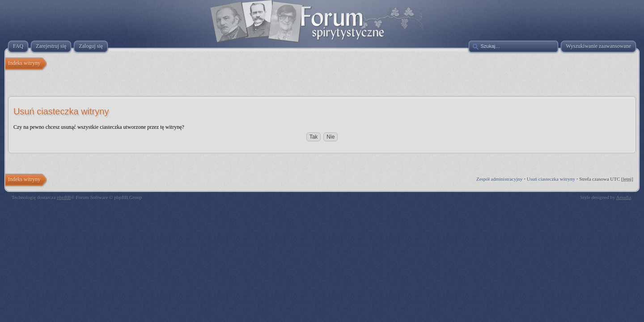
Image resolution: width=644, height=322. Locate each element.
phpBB (64, 197)
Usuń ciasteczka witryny (551, 179)
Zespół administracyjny (500, 179)
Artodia (624, 197)
